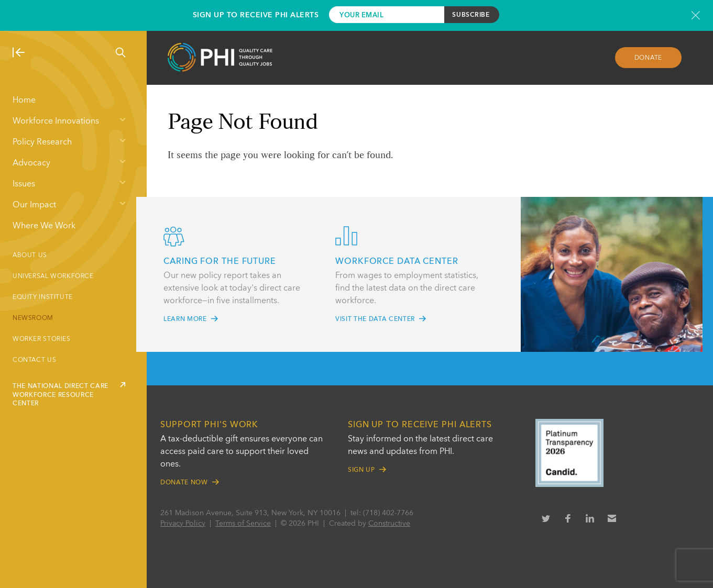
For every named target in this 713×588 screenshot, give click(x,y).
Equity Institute (43, 297)
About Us (30, 256)
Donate (649, 58)
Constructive (389, 524)
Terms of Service (243, 524)
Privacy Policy (183, 524)
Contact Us (34, 360)
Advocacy (31, 163)
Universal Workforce (53, 276)
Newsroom (33, 318)
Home (24, 101)
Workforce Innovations (56, 121)
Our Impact (34, 205)
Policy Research (42, 142)
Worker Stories (42, 339)
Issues (24, 184)
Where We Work (44, 226)
